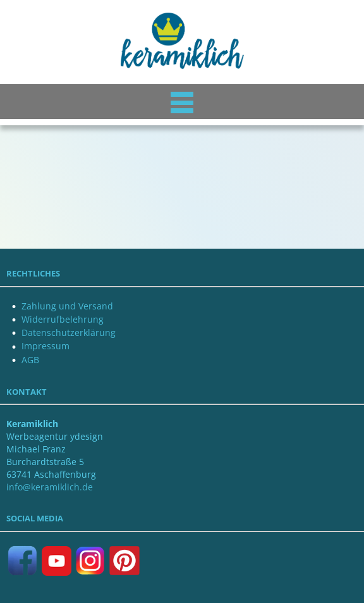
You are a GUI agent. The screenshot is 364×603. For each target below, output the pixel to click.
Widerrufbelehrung (63, 319)
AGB (30, 360)
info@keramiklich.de (50, 487)
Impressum (45, 346)
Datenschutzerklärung (69, 333)
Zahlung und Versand (67, 306)
